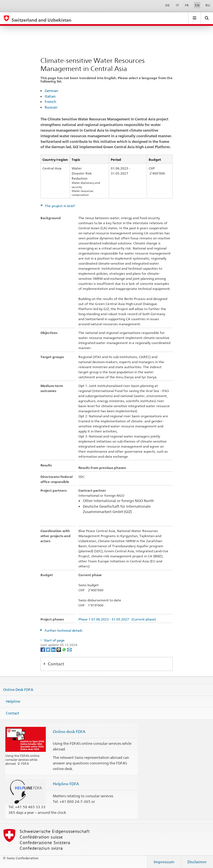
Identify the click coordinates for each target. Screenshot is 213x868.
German (51, 91)
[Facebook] (43, 649)
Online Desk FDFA (18, 690)
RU (208, 5)
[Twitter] (48, 649)
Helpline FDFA (66, 784)
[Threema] (59, 649)
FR (187, 5)
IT (177, 5)
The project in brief (59, 206)
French (50, 102)
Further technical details (63, 630)
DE (167, 5)
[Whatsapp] (64, 649)
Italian (50, 96)
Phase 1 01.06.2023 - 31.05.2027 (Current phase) (117, 619)
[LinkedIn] (54, 649)
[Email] (69, 649)
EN (197, 5)
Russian (51, 107)
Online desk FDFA (69, 731)
